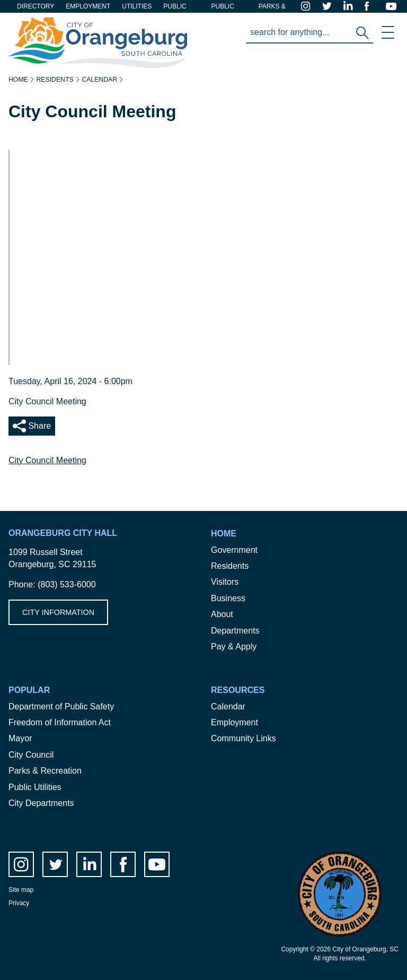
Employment (88, 6)
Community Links (244, 738)
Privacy (19, 903)
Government (234, 550)
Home (18, 80)
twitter (329, 6)
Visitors (225, 582)
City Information (58, 612)
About (222, 614)
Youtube (392, 6)
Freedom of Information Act (60, 722)
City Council (31, 755)
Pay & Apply (234, 647)
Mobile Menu (388, 32)
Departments (235, 631)
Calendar (99, 80)
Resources (238, 690)
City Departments (41, 803)
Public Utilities (35, 787)
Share (38, 426)
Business (228, 598)
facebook (371, 6)
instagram (307, 6)
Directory (36, 6)
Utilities (137, 6)
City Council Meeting (47, 460)
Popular (29, 690)
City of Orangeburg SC (51, 23)
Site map (21, 890)
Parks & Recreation (45, 771)
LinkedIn (350, 6)
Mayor (20, 738)
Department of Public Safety (61, 706)
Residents (55, 80)
